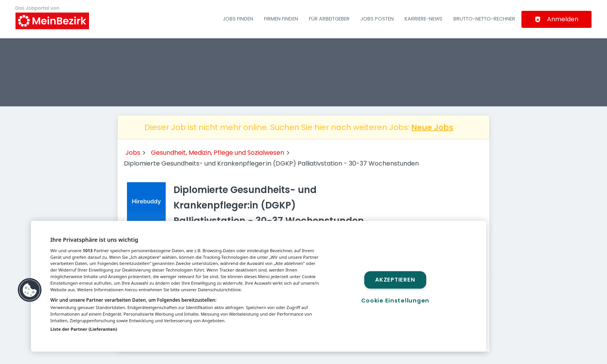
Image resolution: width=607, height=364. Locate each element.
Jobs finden (238, 19)
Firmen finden (281, 19)
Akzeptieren (395, 280)
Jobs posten (377, 19)
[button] (30, 290)
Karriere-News (424, 19)
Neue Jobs (432, 127)
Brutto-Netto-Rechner (484, 19)
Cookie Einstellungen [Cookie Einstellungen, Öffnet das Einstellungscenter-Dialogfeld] (395, 301)
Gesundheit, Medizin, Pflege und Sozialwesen (218, 153)
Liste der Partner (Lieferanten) (84, 329)
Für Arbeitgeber (329, 19)
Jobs (133, 153)
